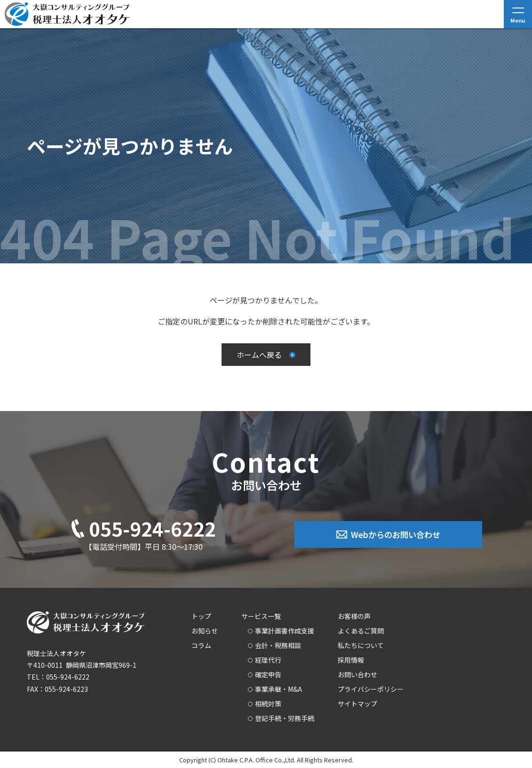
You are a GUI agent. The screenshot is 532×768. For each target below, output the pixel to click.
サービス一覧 (261, 616)
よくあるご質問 (361, 631)
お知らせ (205, 631)
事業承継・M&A (278, 689)
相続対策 (268, 704)
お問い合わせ (357, 674)
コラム (201, 645)
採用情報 (351, 660)
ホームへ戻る (259, 355)
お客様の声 (354, 616)
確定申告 (268, 674)
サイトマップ (357, 704)
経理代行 (268, 660)
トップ (201, 616)
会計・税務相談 (278, 645)
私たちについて (361, 645)
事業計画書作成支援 (285, 631)
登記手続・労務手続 (285, 718)
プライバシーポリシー (371, 689)
